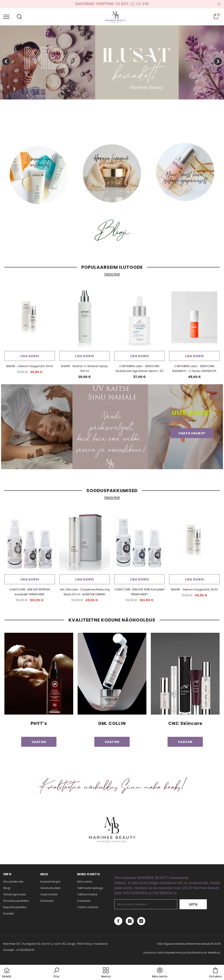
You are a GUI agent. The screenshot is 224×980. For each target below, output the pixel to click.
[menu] (6, 17)
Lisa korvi (30, 356)
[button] (56, 973)
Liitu (193, 904)
